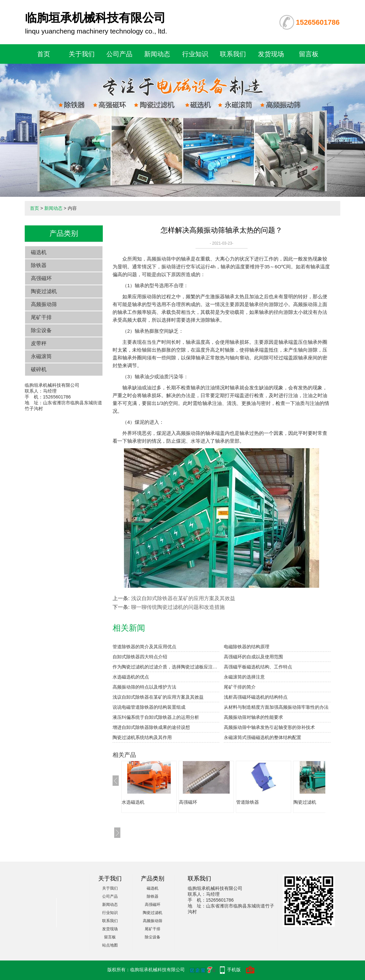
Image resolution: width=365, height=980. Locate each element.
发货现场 (271, 54)
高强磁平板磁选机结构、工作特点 (258, 667)
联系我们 (233, 54)
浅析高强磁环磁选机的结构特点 (256, 697)
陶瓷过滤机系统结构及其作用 (142, 737)
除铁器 (39, 265)
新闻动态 (157, 54)
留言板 (309, 54)
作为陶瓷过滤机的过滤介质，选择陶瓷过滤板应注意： (166, 667)
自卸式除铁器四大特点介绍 (140, 657)
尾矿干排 (41, 317)
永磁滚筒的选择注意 (244, 677)
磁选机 (39, 252)
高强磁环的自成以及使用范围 (253, 657)
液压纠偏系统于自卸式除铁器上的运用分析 (156, 717)
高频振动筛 (44, 304)
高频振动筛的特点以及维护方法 (144, 687)
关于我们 (82, 54)
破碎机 (39, 369)
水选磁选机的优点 (131, 677)
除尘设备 (41, 330)
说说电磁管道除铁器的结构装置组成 (149, 707)
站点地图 (110, 945)
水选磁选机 (133, 802)
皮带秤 (39, 343)
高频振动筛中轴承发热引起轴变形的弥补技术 (269, 727)
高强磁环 (41, 278)
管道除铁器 (248, 802)
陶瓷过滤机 (44, 291)
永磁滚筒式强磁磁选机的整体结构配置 (263, 737)
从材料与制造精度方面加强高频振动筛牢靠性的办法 (276, 707)
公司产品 (119, 54)
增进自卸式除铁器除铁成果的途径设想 (151, 727)
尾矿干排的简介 (240, 687)
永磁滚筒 (41, 356)
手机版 (234, 970)
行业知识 (195, 54)
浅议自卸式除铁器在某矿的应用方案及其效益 (183, 598)
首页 (44, 54)
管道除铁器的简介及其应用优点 (144, 647)
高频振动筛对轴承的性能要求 (253, 717)
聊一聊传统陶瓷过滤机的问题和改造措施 (178, 607)
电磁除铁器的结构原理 (247, 647)
